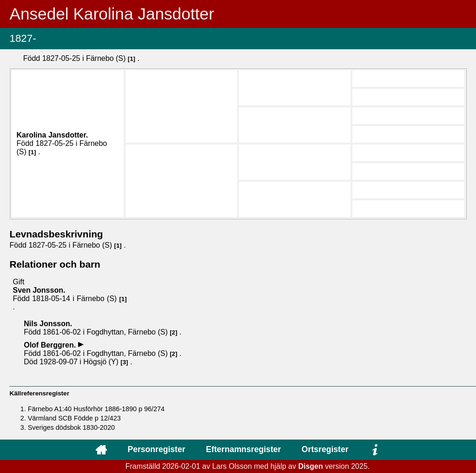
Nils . (48, 324)
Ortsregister (325, 449)
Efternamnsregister (243, 449)
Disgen (310, 466)
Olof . (51, 345)
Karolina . (52, 135)
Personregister (156, 449)
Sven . (39, 290)
